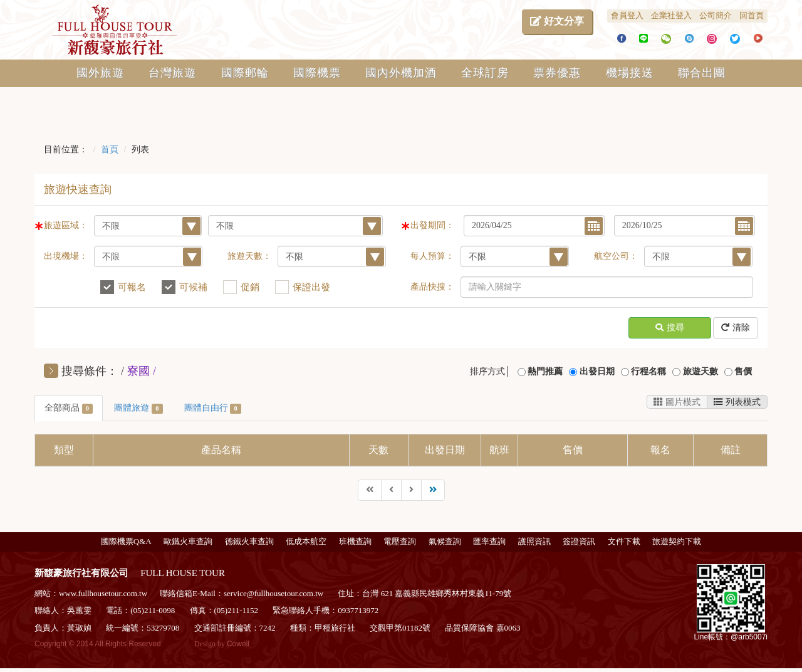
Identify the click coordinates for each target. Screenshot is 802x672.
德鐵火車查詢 (249, 541)
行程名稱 (648, 371)
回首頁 (752, 15)
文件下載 (624, 541)
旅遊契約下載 (677, 541)
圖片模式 (677, 402)
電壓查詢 (400, 541)
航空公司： (616, 256)
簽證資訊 (579, 541)
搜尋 (670, 328)
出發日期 (597, 371)
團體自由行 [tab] (213, 408)
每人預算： (432, 256)
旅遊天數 (700, 371)
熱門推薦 (545, 371)
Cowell (238, 644)
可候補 (193, 287)
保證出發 (311, 287)
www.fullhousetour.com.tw (103, 593)
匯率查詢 (489, 541)
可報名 (132, 287)
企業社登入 (671, 15)
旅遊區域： (66, 225)
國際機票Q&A (126, 541)
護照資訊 (534, 541)
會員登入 (627, 15)
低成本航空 (306, 541)
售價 (743, 371)
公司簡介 (716, 15)
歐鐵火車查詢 (188, 541)
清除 (736, 328)
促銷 (250, 287)
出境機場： (66, 256)
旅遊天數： (249, 256)
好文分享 (557, 21)
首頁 (110, 150)
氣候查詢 (445, 541)
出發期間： (432, 225)
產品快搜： (432, 287)
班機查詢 (355, 541)
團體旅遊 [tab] (138, 408)
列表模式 (737, 402)
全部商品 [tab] (69, 408)
